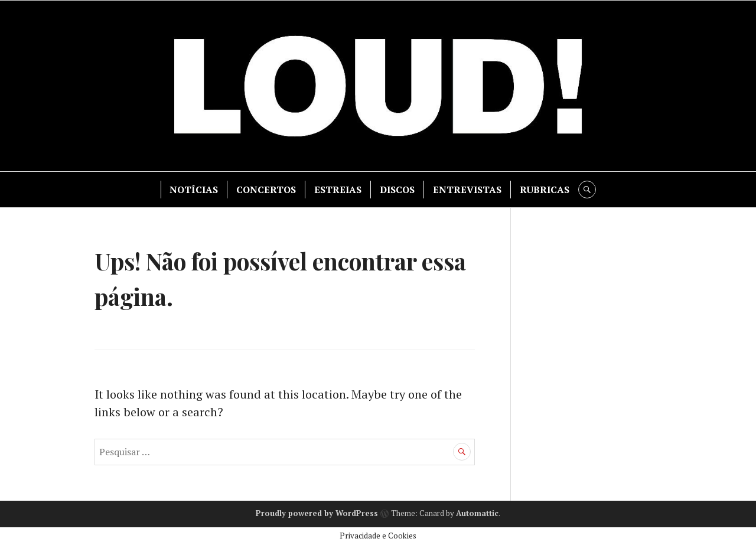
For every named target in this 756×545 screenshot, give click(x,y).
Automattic (477, 513)
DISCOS (397, 190)
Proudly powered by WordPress (317, 513)
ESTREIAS (338, 190)
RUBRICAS (545, 190)
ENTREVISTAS (467, 190)
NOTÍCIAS (194, 190)
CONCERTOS (266, 190)
